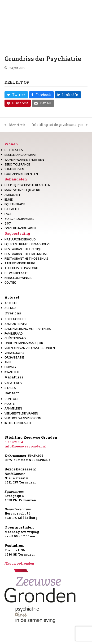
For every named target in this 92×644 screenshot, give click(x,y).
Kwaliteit (12, 372)
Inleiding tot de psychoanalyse (59, 125)
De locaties (14, 150)
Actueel (12, 297)
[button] (16, 95)
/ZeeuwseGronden (19, 563)
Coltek (10, 282)
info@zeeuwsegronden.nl (26, 446)
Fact (8, 214)
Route (10, 404)
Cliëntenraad (15, 338)
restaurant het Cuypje (23, 249)
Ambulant (13, 195)
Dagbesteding (17, 233)
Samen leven (14, 169)
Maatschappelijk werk (22, 190)
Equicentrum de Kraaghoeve (27, 244)
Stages (10, 388)
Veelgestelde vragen (21, 413)
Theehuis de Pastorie (22, 268)
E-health (12, 209)
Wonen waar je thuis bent (25, 160)
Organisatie (14, 357)
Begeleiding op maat (21, 155)
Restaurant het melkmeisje (26, 254)
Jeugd (9, 199)
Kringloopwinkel (18, 278)
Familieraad (14, 333)
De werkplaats (16, 273)
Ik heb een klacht (18, 423)
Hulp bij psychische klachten (27, 185)
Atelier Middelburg (20, 263)
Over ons (13, 313)
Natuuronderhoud (20, 239)
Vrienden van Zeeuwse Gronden (30, 348)
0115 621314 (14, 442)
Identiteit (15, 125)
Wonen (11, 144)
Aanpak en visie (16, 324)
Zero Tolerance (17, 164)
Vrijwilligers (14, 353)
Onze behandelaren (20, 228)
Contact (12, 393)
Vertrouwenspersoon (23, 418)
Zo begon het (15, 319)
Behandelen (16, 179)
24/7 (8, 223)
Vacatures (14, 377)
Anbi (8, 362)
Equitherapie (15, 204)
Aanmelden (13, 408)
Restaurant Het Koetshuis (26, 258)
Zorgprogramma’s (19, 219)
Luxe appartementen (21, 174)
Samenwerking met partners (28, 329)
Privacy (10, 367)
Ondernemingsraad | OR (24, 343)
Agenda (10, 308)
